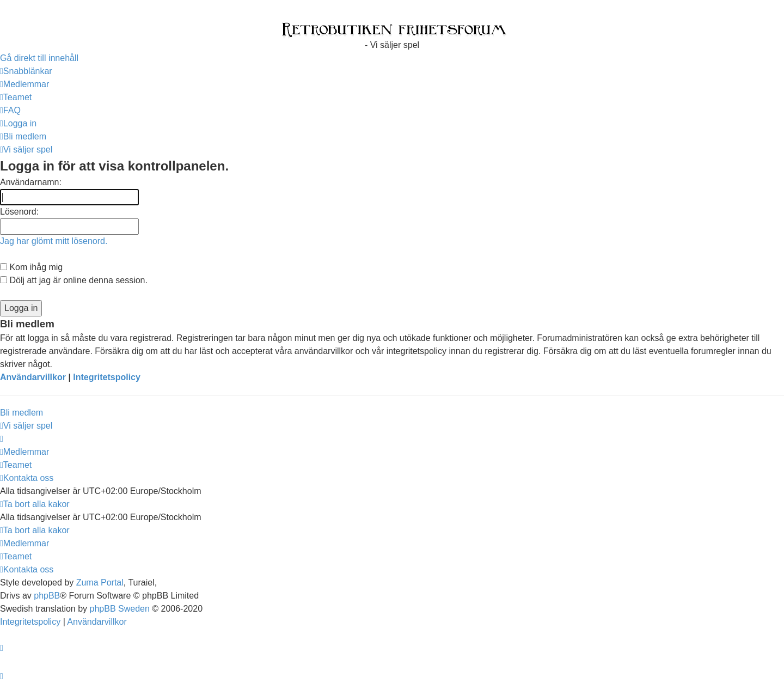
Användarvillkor (33, 377)
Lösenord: (19, 212)
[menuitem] (24, 84)
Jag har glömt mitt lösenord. (54, 241)
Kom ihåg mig (31, 267)
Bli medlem (22, 413)
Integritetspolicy (107, 377)
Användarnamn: (31, 182)
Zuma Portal (100, 583)
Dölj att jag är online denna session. (74, 280)
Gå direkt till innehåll (39, 58)
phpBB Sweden (120, 609)
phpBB (47, 596)
